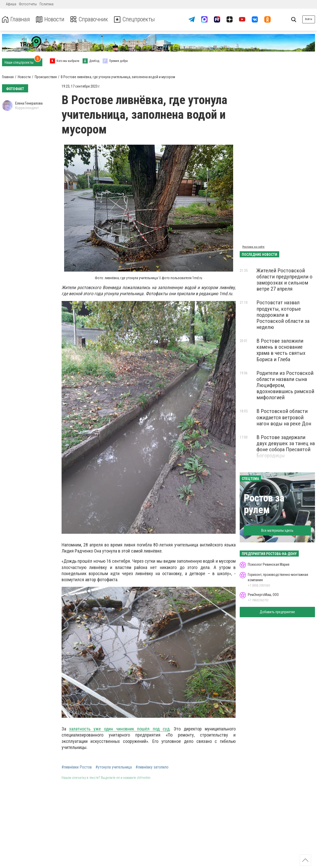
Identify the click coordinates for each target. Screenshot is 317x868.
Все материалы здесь (277, 530)
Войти (309, 19)
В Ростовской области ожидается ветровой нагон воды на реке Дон (284, 417)
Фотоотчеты (28, 4)
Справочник (90, 19)
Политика (46, 4)
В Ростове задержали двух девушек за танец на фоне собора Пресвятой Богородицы (286, 446)
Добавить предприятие (277, 612)
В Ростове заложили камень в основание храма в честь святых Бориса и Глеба (281, 350)
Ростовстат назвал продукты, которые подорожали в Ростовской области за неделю (283, 315)
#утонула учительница (114, 767)
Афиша (11, 4)
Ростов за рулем (264, 504)
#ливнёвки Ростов (77, 767)
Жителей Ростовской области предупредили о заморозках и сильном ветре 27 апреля (284, 280)
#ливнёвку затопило (152, 767)
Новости (50, 19)
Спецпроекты (135, 19)
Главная (16, 19)
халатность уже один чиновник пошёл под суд (119, 729)
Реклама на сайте (253, 247)
